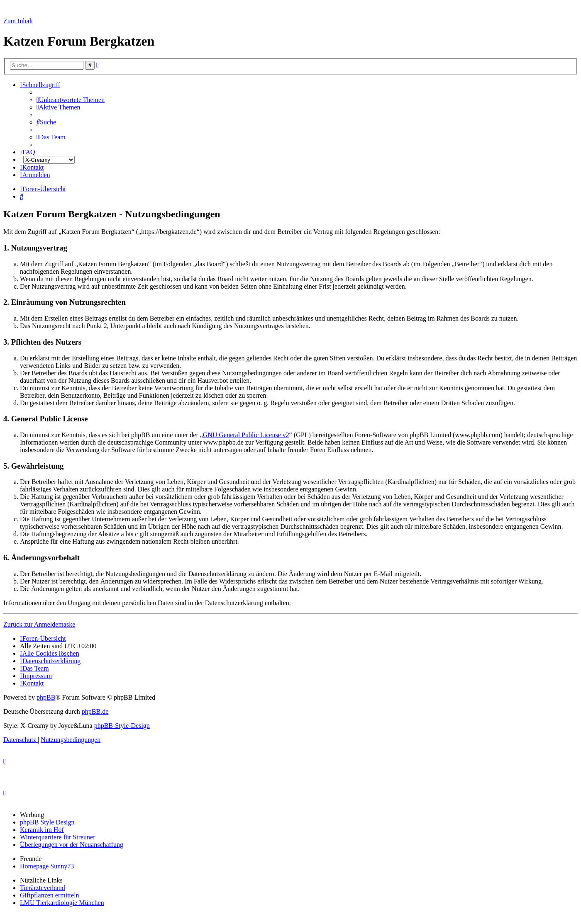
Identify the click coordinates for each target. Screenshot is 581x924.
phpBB (46, 697)
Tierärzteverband (43, 888)
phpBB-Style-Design (122, 726)
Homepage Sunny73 (47, 866)
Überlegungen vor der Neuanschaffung (72, 845)
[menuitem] (71, 100)
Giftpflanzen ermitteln (50, 895)
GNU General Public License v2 (246, 435)
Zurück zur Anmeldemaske (39, 624)
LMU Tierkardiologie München (62, 903)
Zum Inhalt (18, 21)
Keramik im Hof (42, 830)
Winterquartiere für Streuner (58, 837)
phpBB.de (95, 711)
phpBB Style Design (47, 822)
